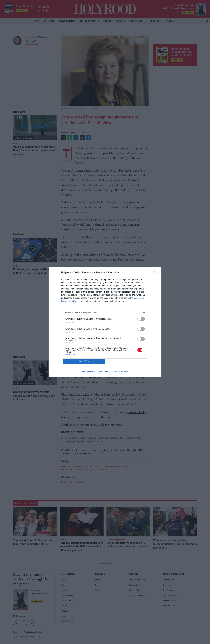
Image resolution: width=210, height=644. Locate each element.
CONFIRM (84, 361)
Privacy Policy (121, 371)
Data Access (105, 371)
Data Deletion (88, 371)
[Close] (155, 273)
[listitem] (105, 312)
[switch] (141, 319)
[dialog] (105, 322)
